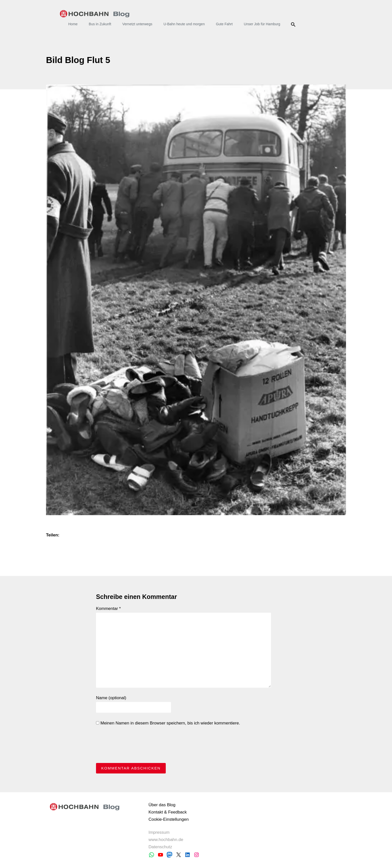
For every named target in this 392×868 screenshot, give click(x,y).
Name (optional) (111, 698)
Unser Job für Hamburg (262, 24)
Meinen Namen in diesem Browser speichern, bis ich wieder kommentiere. (168, 723)
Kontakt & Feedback (168, 812)
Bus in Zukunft (100, 24)
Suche (294, 25)
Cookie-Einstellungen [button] (169, 819)
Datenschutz (160, 847)
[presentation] (134, 746)
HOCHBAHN (95, 14)
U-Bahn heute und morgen (184, 24)
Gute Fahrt (224, 24)
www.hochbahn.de (166, 840)
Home (73, 24)
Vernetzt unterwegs (137, 24)
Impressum (159, 832)
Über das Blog (162, 805)
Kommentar (108, 609)
